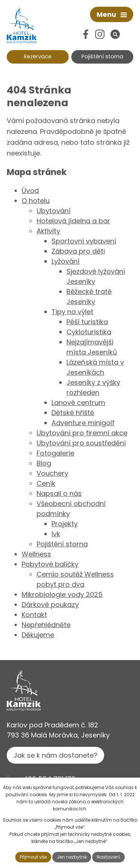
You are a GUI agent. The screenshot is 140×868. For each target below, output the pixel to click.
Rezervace (38, 56)
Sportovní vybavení (84, 241)
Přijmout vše (33, 857)
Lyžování (66, 261)
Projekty (65, 524)
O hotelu (36, 201)
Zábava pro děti (78, 251)
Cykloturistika (89, 332)
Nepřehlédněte (46, 625)
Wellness (36, 554)
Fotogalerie (55, 453)
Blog (44, 463)
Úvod (30, 191)
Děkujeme (38, 635)
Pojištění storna (102, 56)
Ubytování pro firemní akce (82, 433)
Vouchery (52, 473)
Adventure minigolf (83, 423)
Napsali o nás (59, 493)
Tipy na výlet (72, 312)
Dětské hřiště (73, 413)
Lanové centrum (78, 403)
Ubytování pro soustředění (81, 443)
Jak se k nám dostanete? (55, 755)
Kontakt (34, 615)
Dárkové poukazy (50, 605)
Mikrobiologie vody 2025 (62, 594)
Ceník (46, 483)
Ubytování (54, 211)
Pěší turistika (87, 322)
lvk (56, 534)
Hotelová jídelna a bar (73, 221)
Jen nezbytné (72, 857)
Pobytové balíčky (50, 564)
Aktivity (48, 231)
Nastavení (108, 857)
